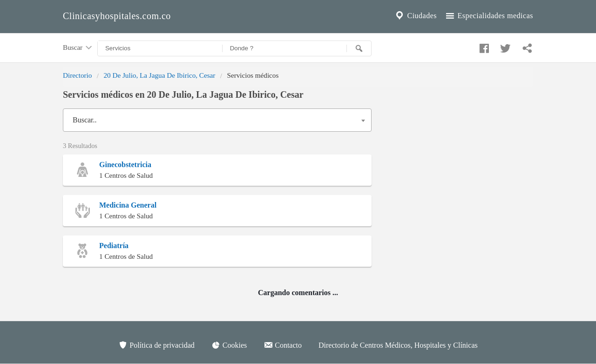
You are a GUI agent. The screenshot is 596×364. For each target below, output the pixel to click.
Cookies (229, 345)
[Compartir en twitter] (504, 46)
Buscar (78, 48)
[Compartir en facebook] (483, 46)
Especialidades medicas (489, 16)
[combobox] (217, 120)
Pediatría (114, 246)
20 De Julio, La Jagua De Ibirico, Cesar (159, 75)
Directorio (77, 75)
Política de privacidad (156, 345)
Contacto (283, 345)
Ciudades (415, 16)
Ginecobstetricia (125, 165)
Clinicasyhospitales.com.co (117, 16)
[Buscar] (359, 48)
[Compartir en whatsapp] (526, 46)
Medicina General (128, 205)
